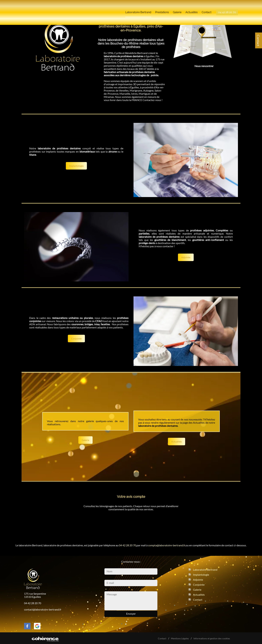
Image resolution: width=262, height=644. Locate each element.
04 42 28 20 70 (227, 10)
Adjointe (186, 257)
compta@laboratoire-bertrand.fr (167, 545)
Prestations (162, 10)
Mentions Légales (180, 638)
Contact (258, 40)
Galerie (177, 10)
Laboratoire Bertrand (138, 10)
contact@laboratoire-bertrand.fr (43, 609)
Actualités (192, 10)
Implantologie (76, 166)
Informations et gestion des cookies (212, 638)
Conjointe (76, 339)
